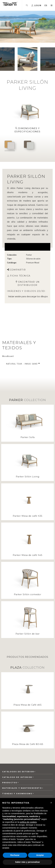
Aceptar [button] (40, 855)
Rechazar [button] (15, 855)
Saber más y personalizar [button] (27, 862)
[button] (51, 803)
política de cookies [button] (28, 822)
